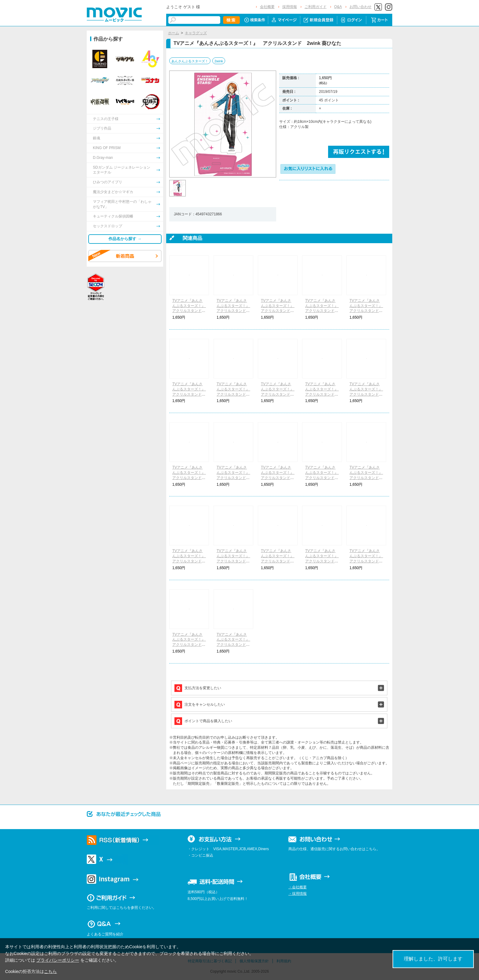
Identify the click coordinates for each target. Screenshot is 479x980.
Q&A (338, 7)
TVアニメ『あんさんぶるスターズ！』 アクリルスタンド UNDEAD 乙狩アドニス (368, 478)
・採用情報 (298, 894)
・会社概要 (298, 887)
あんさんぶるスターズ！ (190, 61)
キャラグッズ (196, 33)
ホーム (174, 33)
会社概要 (267, 7)
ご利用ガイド (316, 7)
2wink (219, 61)
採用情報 (290, 7)
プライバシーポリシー (58, 960)
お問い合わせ (360, 7)
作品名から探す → (125, 239)
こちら (50, 971)
